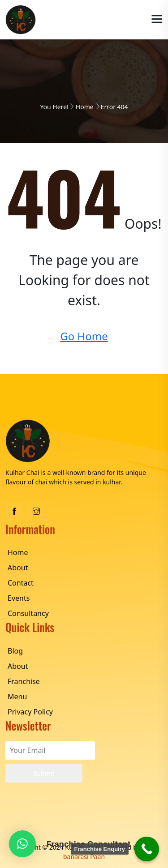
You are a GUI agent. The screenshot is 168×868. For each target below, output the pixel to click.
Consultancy (28, 613)
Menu (17, 697)
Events (19, 598)
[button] (22, 844)
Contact (21, 583)
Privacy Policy (30, 712)
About (18, 568)
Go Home (84, 336)
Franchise (24, 681)
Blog (15, 651)
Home (85, 107)
